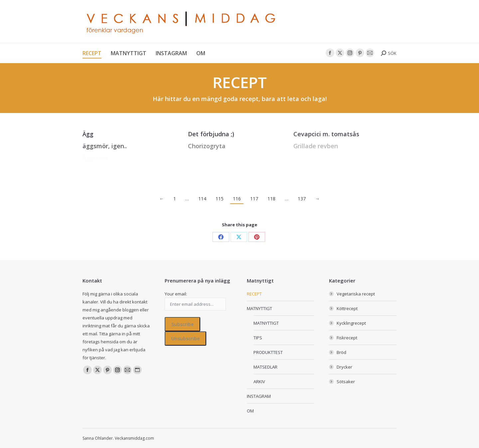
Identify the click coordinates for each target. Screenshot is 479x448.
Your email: (176, 294)
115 (220, 199)
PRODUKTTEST (268, 352)
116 (237, 199)
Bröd (341, 352)
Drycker (344, 367)
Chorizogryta (207, 146)
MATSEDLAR (265, 367)
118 (271, 199)
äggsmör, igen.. (105, 146)
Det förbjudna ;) (211, 134)
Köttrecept (347, 308)
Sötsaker (346, 382)
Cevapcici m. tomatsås (326, 134)
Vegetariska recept (356, 294)
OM (250, 411)
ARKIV (259, 382)
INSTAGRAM (259, 396)
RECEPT (254, 294)
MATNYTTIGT (259, 308)
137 (302, 199)
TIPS (258, 338)
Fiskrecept (347, 338)
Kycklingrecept (351, 323)
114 (202, 199)
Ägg (88, 134)
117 (254, 199)
